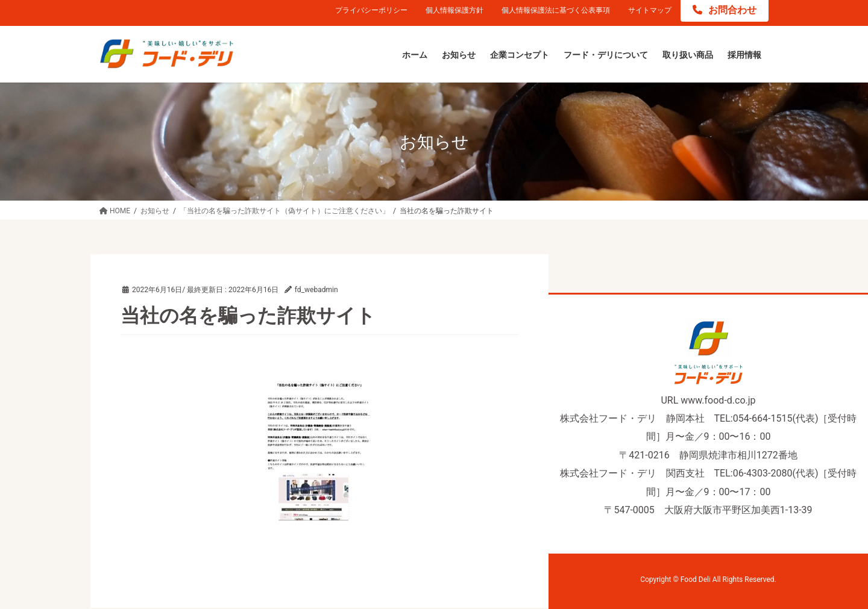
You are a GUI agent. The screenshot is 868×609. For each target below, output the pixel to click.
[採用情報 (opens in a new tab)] (744, 55)
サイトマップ (650, 10)
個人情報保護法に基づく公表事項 (556, 10)
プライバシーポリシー (371, 10)
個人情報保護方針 (454, 10)
